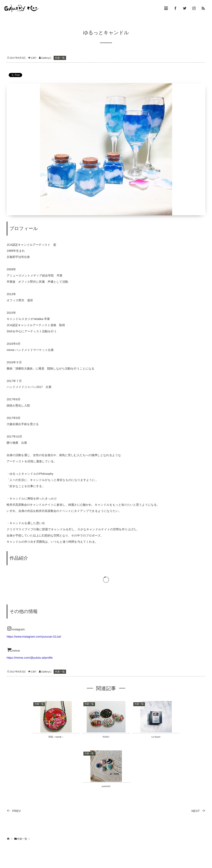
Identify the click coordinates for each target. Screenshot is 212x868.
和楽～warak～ (56, 737)
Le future (156, 737)
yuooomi (106, 786)
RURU (106, 737)
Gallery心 (46, 58)
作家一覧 (60, 58)
